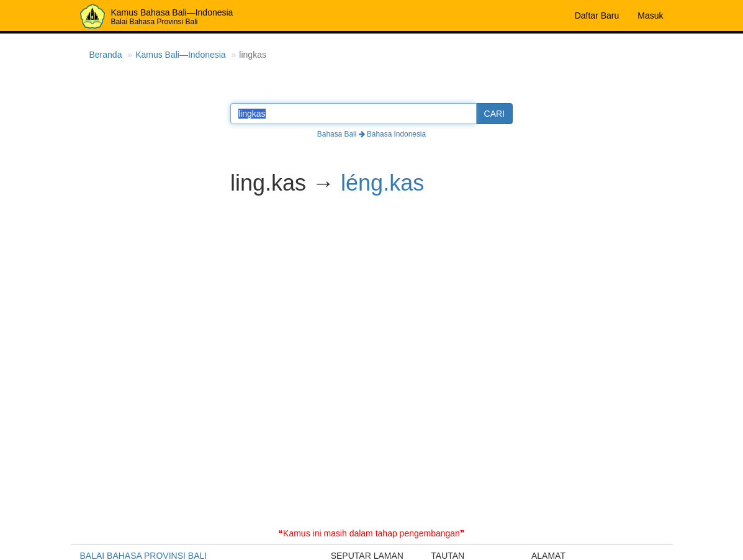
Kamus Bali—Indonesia (181, 55)
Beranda (106, 55)
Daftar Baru (597, 16)
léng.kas (382, 183)
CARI (494, 114)
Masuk (650, 16)
